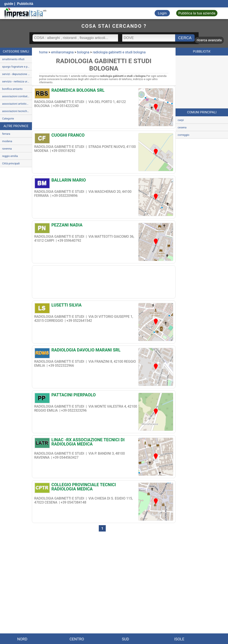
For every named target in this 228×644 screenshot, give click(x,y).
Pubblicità (25, 4)
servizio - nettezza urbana (17, 81)
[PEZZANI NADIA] (104, 226)
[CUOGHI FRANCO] (104, 136)
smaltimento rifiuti (13, 59)
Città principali (11, 163)
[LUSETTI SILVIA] (104, 306)
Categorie (8, 119)
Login (162, 13)
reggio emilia (10, 156)
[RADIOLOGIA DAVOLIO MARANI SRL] (104, 351)
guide (9, 4)
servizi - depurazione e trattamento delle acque (17, 74)
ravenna (7, 149)
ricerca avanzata (209, 40)
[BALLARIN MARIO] (104, 181)
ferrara (6, 134)
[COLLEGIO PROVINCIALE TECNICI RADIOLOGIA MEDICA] (104, 487)
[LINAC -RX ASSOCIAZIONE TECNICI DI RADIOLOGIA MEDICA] (104, 442)
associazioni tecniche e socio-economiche (17, 111)
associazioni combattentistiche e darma (17, 96)
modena (7, 141)
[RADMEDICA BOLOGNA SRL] (104, 91)
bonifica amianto (12, 89)
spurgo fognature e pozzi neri (17, 67)
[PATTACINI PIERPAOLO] (104, 396)
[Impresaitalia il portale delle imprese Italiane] (25, 13)
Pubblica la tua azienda (197, 13)
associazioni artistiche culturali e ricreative (17, 104)
